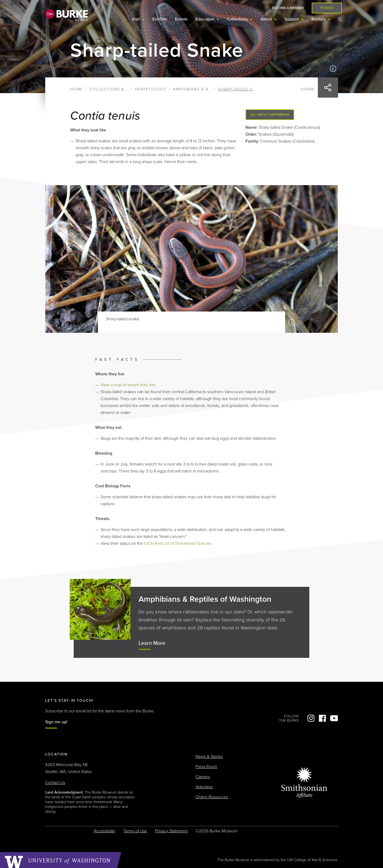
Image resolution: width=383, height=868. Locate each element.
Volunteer (204, 787)
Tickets (327, 8)
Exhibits (160, 19)
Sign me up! (56, 722)
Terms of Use (135, 831)
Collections (238, 19)
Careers (203, 777)
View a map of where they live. (128, 385)
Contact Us (55, 783)
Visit (136, 19)
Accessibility (105, 831)
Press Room (206, 767)
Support (292, 19)
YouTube (334, 718)
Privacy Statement (171, 831)
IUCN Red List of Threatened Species (178, 543)
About (267, 19)
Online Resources (212, 797)
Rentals (319, 19)
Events (181, 19)
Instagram (311, 718)
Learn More (152, 643)
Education (205, 19)
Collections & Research (119, 89)
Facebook (322, 718)
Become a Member (288, 8)
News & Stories (209, 757)
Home (77, 89)
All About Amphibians (270, 115)
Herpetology (151, 89)
